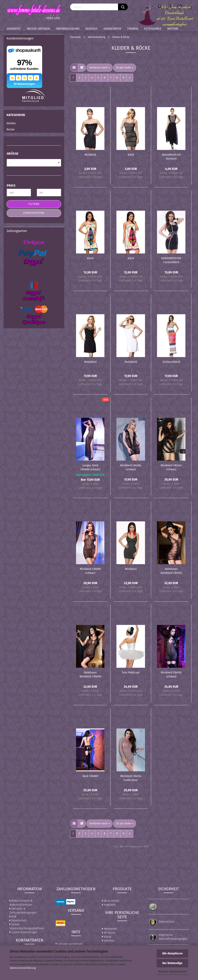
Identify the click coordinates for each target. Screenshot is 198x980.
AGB (13, 917)
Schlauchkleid (171, 362)
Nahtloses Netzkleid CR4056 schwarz (90, 674)
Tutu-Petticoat (131, 673)
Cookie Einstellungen (23, 932)
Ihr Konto (109, 933)
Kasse (107, 937)
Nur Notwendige (172, 963)
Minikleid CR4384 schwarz (131, 467)
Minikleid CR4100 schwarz (171, 674)
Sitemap (108, 941)
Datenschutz (18, 921)
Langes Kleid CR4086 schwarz (90, 467)
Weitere (173, 29)
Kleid (131, 155)
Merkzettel (110, 929)
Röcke (11, 129)
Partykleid (90, 362)
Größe (13, 154)
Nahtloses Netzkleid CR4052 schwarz (171, 571)
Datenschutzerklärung (23, 968)
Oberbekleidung (68, 29)
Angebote (14, 29)
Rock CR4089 (90, 776)
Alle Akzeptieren (172, 953)
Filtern (34, 204)
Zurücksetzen (34, 213)
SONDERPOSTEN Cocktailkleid (171, 260)
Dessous (91, 29)
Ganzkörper (112, 29)
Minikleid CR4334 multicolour (131, 778)
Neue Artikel (111, 901)
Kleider (11, 123)
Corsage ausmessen (69, 944)
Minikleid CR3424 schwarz (171, 467)
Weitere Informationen (172, 972)
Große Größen (38, 29)
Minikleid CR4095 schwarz (90, 571)
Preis (11, 186)
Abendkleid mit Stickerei (171, 156)
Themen (133, 29)
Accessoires (153, 29)
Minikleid (90, 155)
